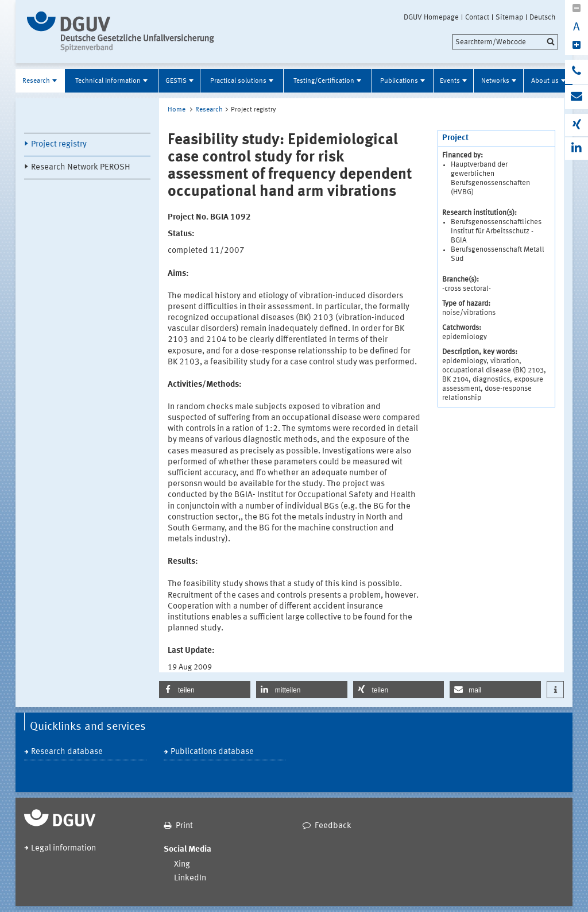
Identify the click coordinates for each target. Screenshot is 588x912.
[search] (505, 42)
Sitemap (509, 17)
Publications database (212, 752)
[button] (205, 690)
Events (450, 81)
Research (36, 81)
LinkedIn (190, 878)
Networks (495, 81)
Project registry (59, 145)
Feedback (333, 826)
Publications (399, 81)
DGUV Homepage (431, 17)
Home (177, 110)
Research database (67, 752)
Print (184, 826)
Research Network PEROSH (81, 168)
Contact (477, 17)
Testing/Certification (324, 81)
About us (545, 81)
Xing (182, 865)
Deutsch (542, 17)
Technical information (108, 81)
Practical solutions (238, 81)
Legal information (63, 848)
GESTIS (176, 81)
